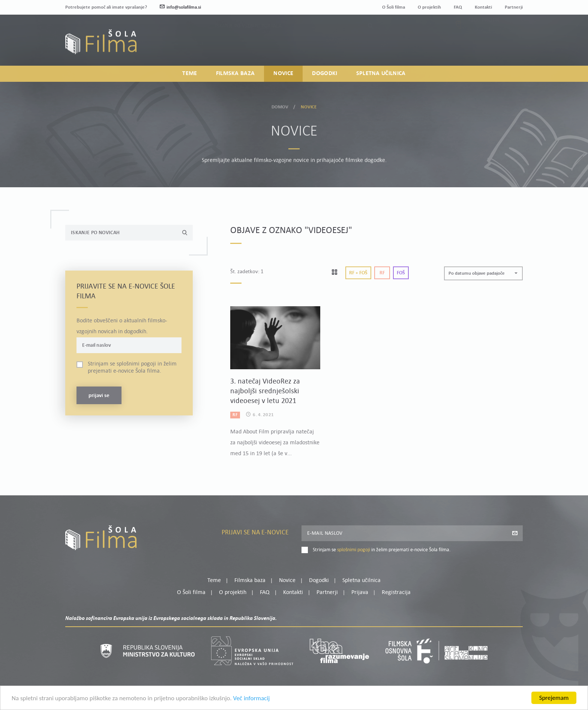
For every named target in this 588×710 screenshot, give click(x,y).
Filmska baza (235, 74)
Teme (190, 74)
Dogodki (325, 74)
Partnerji (514, 7)
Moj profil (484, 36)
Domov (280, 106)
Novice (283, 74)
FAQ (458, 7)
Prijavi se (99, 396)
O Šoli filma (394, 7)
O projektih (429, 7)
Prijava (476, 46)
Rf (382, 273)
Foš (401, 273)
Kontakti (483, 7)
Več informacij (252, 701)
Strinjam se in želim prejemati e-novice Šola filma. (132, 368)
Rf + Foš (358, 273)
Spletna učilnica (381, 74)
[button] (483, 273)
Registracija (510, 46)
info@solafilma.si (180, 7)
